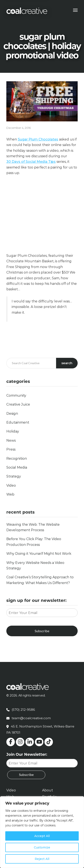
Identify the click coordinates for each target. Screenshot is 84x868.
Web (10, 494)
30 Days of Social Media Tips (31, 162)
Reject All (42, 859)
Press (11, 449)
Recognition (17, 459)
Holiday (13, 431)
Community (16, 395)
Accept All (42, 836)
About (48, 790)
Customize (42, 847)
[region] (42, 832)
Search (67, 363)
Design (12, 414)
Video (11, 485)
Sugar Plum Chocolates (38, 139)
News (11, 440)
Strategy (14, 476)
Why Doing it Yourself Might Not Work (39, 554)
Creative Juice (18, 404)
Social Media (17, 467)
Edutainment (18, 422)
